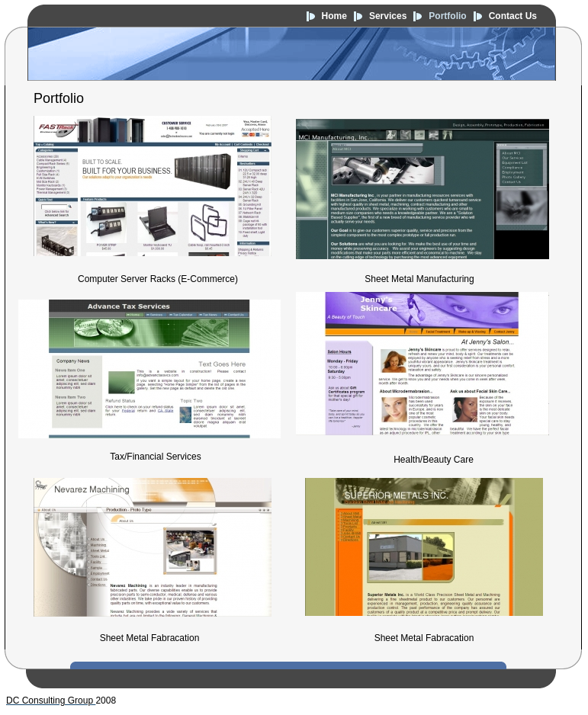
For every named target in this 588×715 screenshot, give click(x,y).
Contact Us (513, 16)
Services (388, 16)
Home (334, 16)
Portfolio (447, 16)
